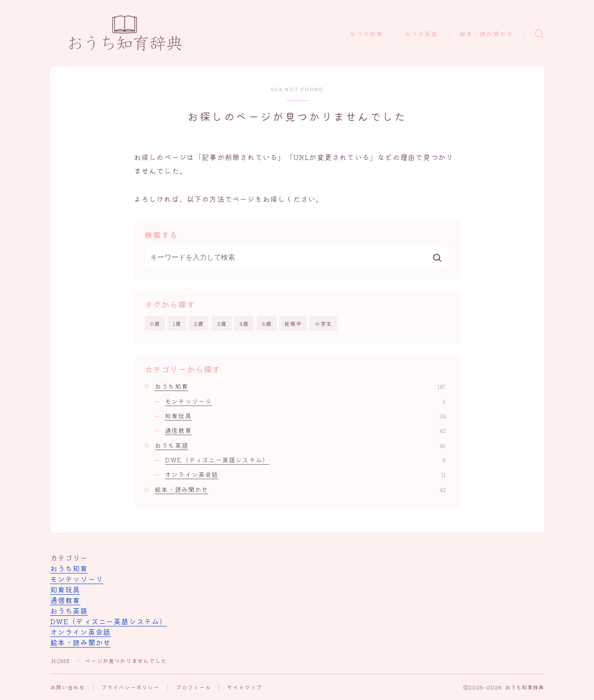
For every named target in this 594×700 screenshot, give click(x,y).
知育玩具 (305, 416)
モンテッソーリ (305, 401)
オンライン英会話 (305, 475)
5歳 (267, 323)
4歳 (244, 323)
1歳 (177, 323)
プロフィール (193, 687)
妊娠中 (293, 323)
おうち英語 (422, 34)
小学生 (324, 323)
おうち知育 (367, 34)
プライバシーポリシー (131, 687)
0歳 (155, 323)
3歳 (222, 323)
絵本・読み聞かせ (487, 34)
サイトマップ (245, 687)
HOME (61, 661)
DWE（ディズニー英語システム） (305, 460)
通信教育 (305, 431)
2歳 (199, 323)
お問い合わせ (68, 687)
